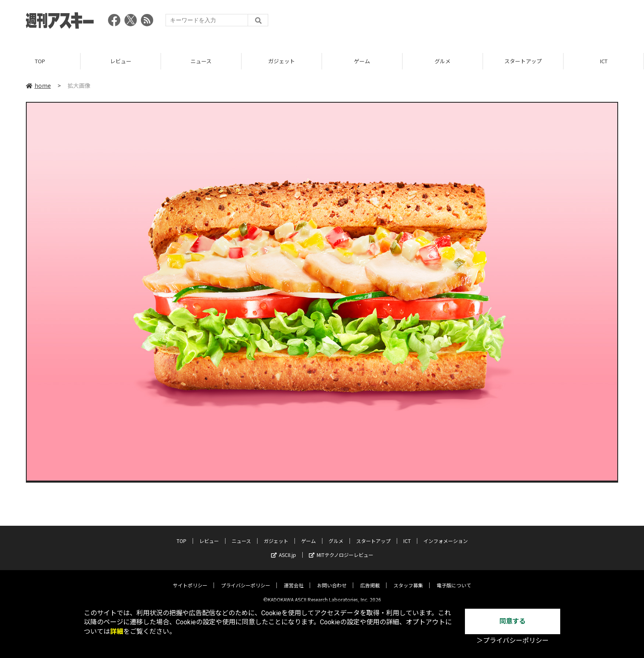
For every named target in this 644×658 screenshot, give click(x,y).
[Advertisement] (469, 23)
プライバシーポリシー (246, 579)
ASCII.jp (284, 549)
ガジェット (282, 61)
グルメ (443, 61)
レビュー (121, 61)
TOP (40, 61)
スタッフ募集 (408, 579)
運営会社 (294, 579)
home (38, 86)
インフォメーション (446, 535)
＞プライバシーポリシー (513, 641)
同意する (513, 621)
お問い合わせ (332, 579)
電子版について (454, 579)
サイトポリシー (190, 579)
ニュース (201, 61)
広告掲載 (370, 579)
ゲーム (362, 61)
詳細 (117, 632)
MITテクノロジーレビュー (341, 549)
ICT (604, 61)
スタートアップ (523, 61)
